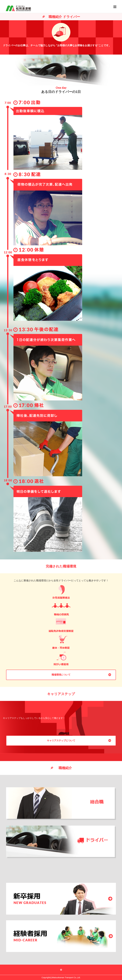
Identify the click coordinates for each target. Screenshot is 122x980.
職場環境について (61, 675)
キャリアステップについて (61, 741)
